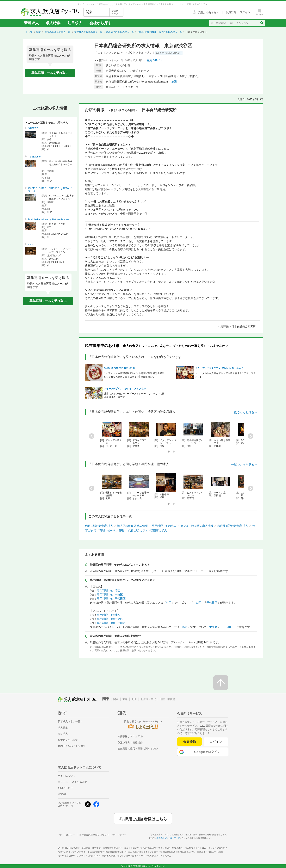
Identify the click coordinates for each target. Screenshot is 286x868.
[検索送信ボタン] (262, 23)
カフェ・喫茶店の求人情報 (197, 526)
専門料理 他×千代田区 (111, 599)
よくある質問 (79, 782)
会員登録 (190, 742)
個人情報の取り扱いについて (94, 835)
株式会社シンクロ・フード (168, 838)
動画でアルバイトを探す (72, 746)
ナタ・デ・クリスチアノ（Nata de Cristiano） (220, 368)
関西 (116, 699)
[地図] (174, 82)
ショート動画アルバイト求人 (148, 856)
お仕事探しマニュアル (130, 736)
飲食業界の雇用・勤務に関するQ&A (138, 749)
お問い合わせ (65, 788)
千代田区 (212, 603)
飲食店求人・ (189, 848)
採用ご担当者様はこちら (146, 819)
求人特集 (53, 23)
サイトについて (67, 776)
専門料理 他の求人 (164, 526)
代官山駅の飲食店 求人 (99, 526)
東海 (125, 699)
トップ (29, 32)
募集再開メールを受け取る (50, 73)
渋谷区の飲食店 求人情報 (133, 526)
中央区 (197, 603)
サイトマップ (119, 835)
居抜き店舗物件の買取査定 (117, 852)
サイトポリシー (67, 835)
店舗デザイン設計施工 (150, 848)
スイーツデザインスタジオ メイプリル (125, 389)
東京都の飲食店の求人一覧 (88, 32)
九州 (134, 699)
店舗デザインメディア (83, 856)
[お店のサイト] (155, 60)
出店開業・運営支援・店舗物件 (105, 848)
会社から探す (100, 23)
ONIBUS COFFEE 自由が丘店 (120, 368)
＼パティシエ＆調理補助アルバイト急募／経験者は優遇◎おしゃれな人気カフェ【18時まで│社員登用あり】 (134, 375)
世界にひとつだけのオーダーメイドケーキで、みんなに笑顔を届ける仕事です (134, 395)
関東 (39, 32)
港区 (169, 603)
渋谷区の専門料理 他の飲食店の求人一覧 (160, 32)
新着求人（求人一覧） (70, 721)
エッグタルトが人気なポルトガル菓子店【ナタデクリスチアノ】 (225, 375)
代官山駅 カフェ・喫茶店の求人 (147, 530)
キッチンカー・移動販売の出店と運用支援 (170, 852)
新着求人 (31, 23)
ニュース (63, 782)
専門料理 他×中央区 (110, 594)
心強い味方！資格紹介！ (131, 743)
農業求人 (112, 856)
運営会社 (63, 794)
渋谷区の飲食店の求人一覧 (120, 32)
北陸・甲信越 (167, 699)
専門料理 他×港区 (109, 590)
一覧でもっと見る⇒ (244, 412)
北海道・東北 (148, 699)
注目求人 (75, 23)
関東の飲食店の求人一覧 (58, 32)
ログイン (216, 742)
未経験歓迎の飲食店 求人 (233, 526)
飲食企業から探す (68, 740)
